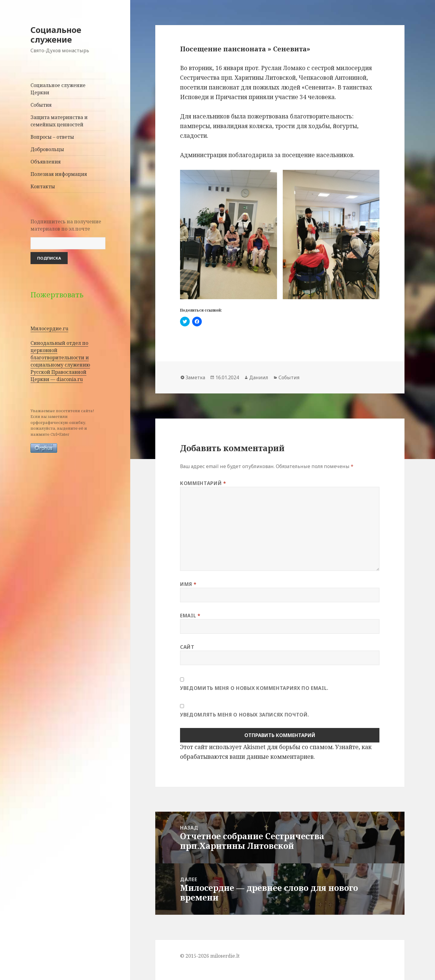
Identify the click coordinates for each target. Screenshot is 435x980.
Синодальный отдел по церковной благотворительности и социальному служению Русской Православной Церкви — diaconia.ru (60, 361)
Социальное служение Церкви (58, 89)
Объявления (46, 162)
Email (190, 616)
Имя (188, 584)
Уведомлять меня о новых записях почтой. (245, 715)
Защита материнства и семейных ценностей (59, 121)
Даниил (259, 377)
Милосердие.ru (49, 328)
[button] (229, 234)
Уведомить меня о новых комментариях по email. (254, 688)
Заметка (195, 377)
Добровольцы (47, 149)
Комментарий (203, 483)
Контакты (43, 186)
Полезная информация (59, 174)
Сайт (187, 647)
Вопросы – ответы (52, 137)
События (41, 105)
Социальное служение (56, 35)
